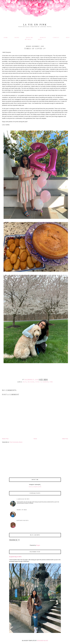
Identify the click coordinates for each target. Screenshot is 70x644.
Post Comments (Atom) (16, 442)
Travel (17, 38)
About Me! (30, 38)
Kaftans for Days (23, 521)
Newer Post (5, 439)
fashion (46, 382)
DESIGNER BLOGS (42, 641)
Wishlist (43, 38)
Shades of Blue (22, 510)
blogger (31, 382)
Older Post (65, 439)
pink (51, 382)
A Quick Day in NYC (23, 499)
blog (25, 382)
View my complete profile (35, 487)
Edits (40, 40)
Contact (56, 38)
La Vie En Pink (35, 25)
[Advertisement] (35, 461)
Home (6, 38)
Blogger (38, 545)
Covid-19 (38, 382)
